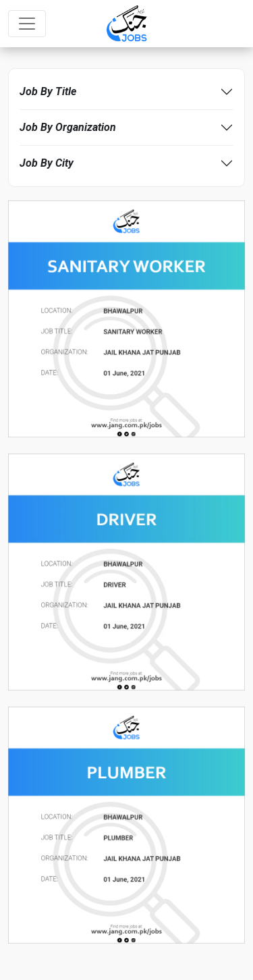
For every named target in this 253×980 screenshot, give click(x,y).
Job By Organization (68, 127)
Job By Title (48, 91)
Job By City (47, 163)
